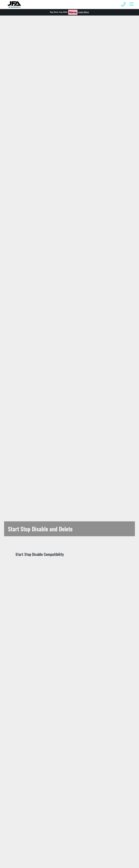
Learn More (84, 12)
